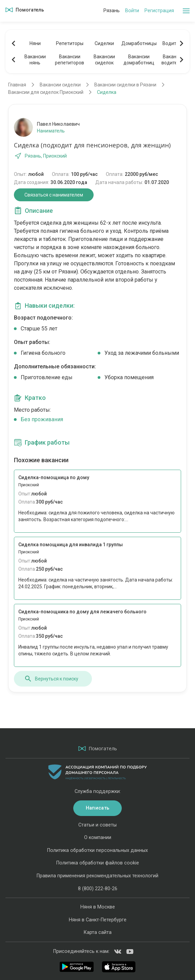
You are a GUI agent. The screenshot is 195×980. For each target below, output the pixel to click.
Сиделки (104, 43)
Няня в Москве (98, 907)
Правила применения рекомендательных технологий (97, 876)
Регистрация (159, 11)
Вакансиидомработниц (139, 60)
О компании (98, 838)
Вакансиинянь (35, 60)
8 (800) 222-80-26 (98, 889)
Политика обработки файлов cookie (98, 863)
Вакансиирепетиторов (70, 60)
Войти (132, 11)
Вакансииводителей (173, 60)
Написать (97, 808)
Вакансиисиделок (104, 60)
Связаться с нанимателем (54, 195)
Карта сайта (98, 932)
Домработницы (139, 43)
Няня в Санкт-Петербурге (98, 920)
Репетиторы (70, 43)
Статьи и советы (97, 825)
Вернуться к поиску (51, 679)
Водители (173, 43)
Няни (35, 43)
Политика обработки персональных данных (97, 850)
